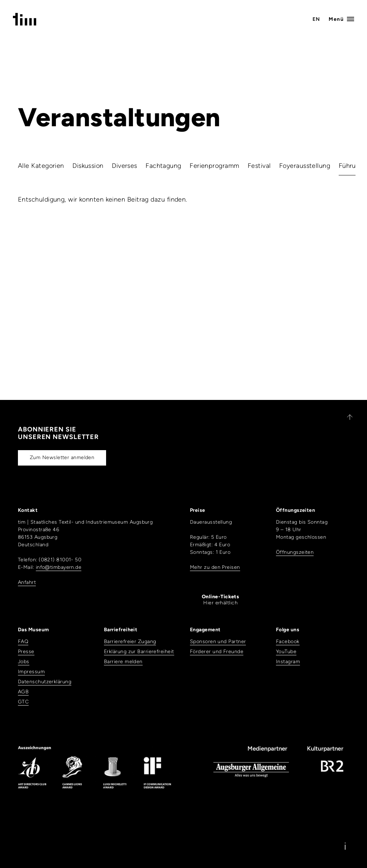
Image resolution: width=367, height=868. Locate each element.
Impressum (31, 672)
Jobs (24, 662)
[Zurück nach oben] (347, 417)
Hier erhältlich (220, 600)
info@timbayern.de (59, 567)
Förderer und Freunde (217, 652)
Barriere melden (123, 662)
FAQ (23, 641)
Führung (351, 166)
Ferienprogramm (214, 166)
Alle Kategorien (41, 166)
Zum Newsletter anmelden (62, 457)
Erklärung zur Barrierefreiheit (139, 652)
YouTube (286, 652)
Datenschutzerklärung (45, 682)
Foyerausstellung (305, 166)
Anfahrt (27, 582)
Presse (26, 652)
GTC (23, 702)
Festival (259, 166)
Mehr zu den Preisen (215, 567)
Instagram (288, 662)
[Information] (345, 846)
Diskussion (88, 166)
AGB (23, 692)
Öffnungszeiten (295, 552)
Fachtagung (163, 166)
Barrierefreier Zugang (130, 641)
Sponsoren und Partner (218, 641)
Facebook (288, 641)
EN (316, 19)
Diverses (125, 166)
